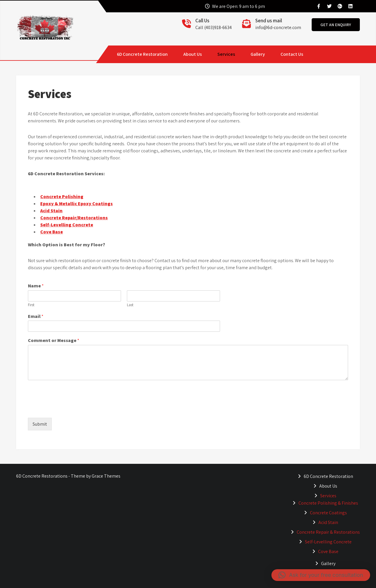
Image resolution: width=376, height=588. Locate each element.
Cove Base (52, 232)
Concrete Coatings (328, 513)
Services (226, 54)
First (31, 305)
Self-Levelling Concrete (67, 225)
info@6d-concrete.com (278, 27)
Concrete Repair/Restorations (74, 218)
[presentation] (73, 408)
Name (36, 286)
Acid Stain (51, 211)
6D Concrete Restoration (142, 54)
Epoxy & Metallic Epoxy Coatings (77, 204)
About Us (193, 54)
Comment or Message (54, 341)
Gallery (258, 54)
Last (130, 305)
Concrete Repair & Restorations (328, 532)
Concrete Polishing (62, 197)
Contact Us (292, 54)
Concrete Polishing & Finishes (328, 503)
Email (36, 316)
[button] (321, 575)
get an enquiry (336, 25)
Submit (40, 424)
